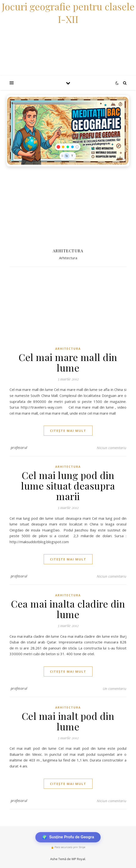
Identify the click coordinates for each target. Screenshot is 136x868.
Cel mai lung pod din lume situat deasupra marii (68, 486)
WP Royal (78, 859)
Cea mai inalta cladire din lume (68, 609)
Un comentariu (115, 688)
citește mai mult (68, 431)
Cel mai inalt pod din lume (68, 721)
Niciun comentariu (112, 448)
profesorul (19, 448)
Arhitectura (68, 349)
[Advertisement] (68, 205)
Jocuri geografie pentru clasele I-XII (68, 13)
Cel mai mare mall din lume (68, 362)
